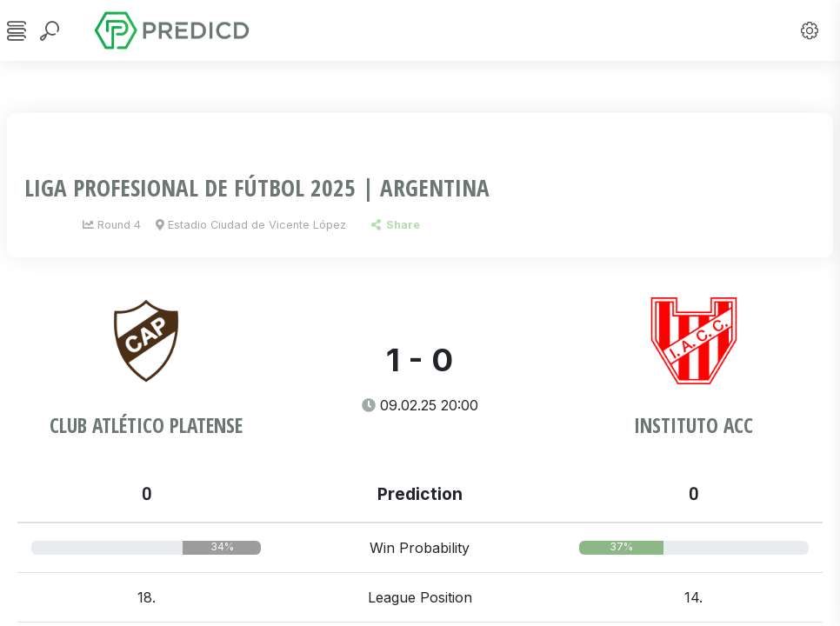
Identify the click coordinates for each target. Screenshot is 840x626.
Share (396, 225)
